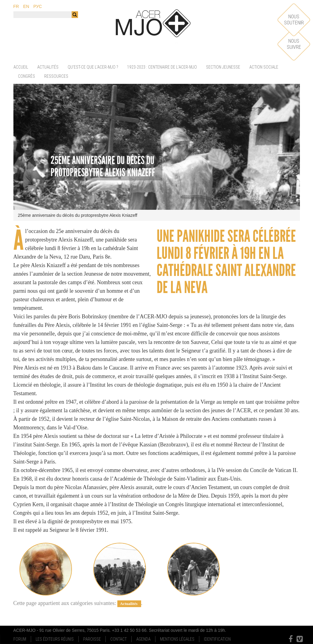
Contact (119, 639)
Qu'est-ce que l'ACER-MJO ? (93, 67)
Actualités (48, 67)
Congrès (27, 76)
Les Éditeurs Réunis (55, 639)
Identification (217, 639)
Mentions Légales (177, 639)
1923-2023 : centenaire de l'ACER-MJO (162, 67)
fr (16, 6)
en (26, 6)
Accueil (21, 67)
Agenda (143, 639)
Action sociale (264, 67)
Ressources (56, 76)
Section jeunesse (223, 67)
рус (37, 6)
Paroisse (92, 639)
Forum (20, 639)
